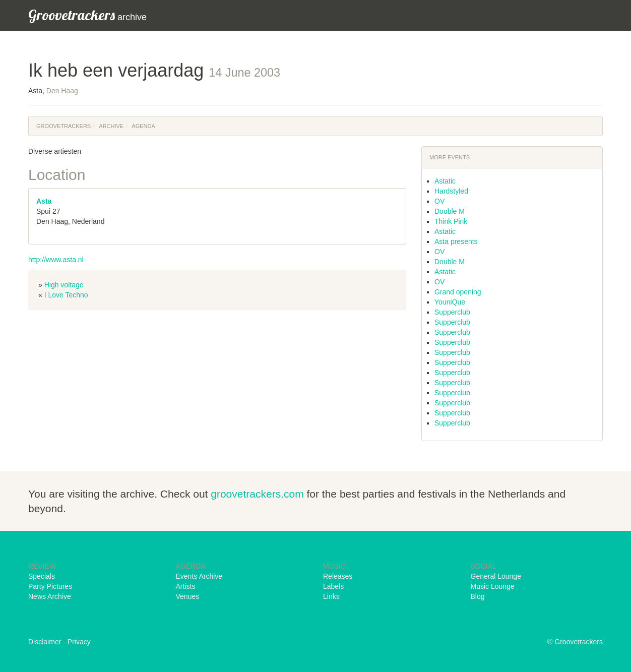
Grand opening (458, 292)
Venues (188, 596)
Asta (44, 201)
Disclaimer (45, 642)
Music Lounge (493, 586)
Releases (338, 576)
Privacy (79, 642)
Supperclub (452, 312)
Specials (42, 576)
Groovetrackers (64, 126)
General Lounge (496, 576)
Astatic (445, 181)
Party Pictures (50, 586)
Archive (111, 126)
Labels (333, 586)
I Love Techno (66, 295)
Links (331, 596)
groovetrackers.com (257, 494)
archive (87, 15)
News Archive (50, 596)
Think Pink (451, 221)
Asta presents (456, 241)
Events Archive (199, 576)
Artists (186, 586)
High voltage (64, 285)
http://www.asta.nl (56, 260)
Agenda (143, 126)
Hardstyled (451, 191)
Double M (450, 211)
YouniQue (450, 302)
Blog (478, 596)
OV (439, 201)
